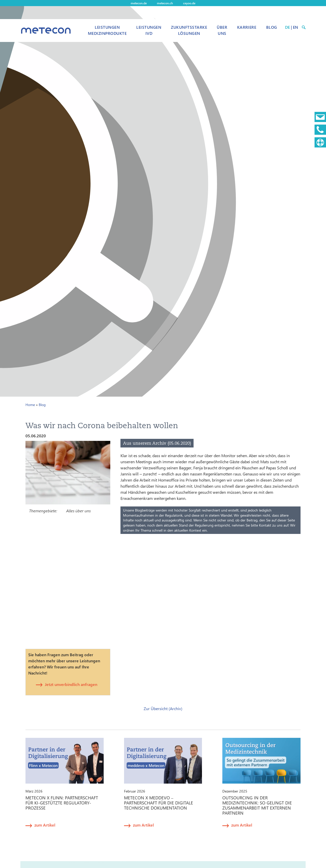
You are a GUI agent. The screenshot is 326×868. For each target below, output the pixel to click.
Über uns (222, 30)
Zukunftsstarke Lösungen (189, 30)
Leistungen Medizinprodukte (107, 30)
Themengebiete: (43, 511)
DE (287, 27)
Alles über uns (78, 511)
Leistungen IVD (149, 30)
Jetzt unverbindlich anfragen (71, 684)
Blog (272, 27)
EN (295, 27)
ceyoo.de (189, 3)
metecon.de (139, 3)
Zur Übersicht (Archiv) (163, 708)
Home (30, 405)
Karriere (247, 27)
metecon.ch (165, 3)
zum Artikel (45, 825)
